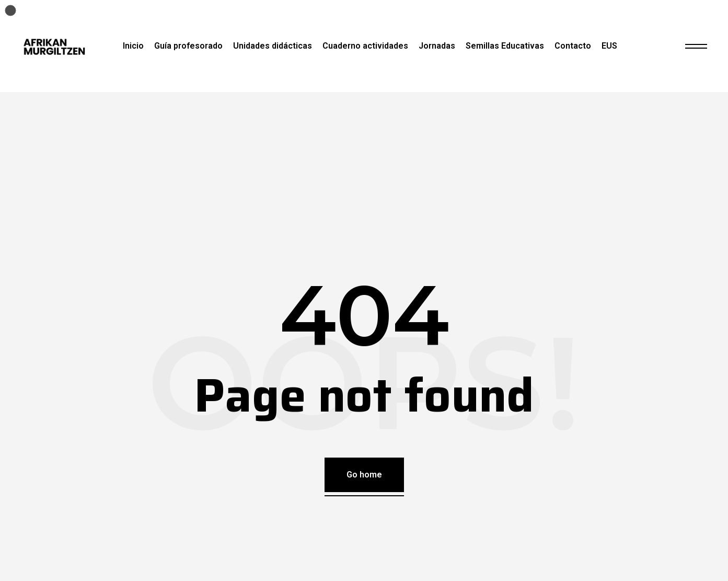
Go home (364, 475)
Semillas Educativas (505, 46)
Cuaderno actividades (365, 46)
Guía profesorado (188, 46)
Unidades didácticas (273, 46)
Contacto (573, 46)
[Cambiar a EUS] (609, 46)
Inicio (133, 46)
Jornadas (437, 46)
